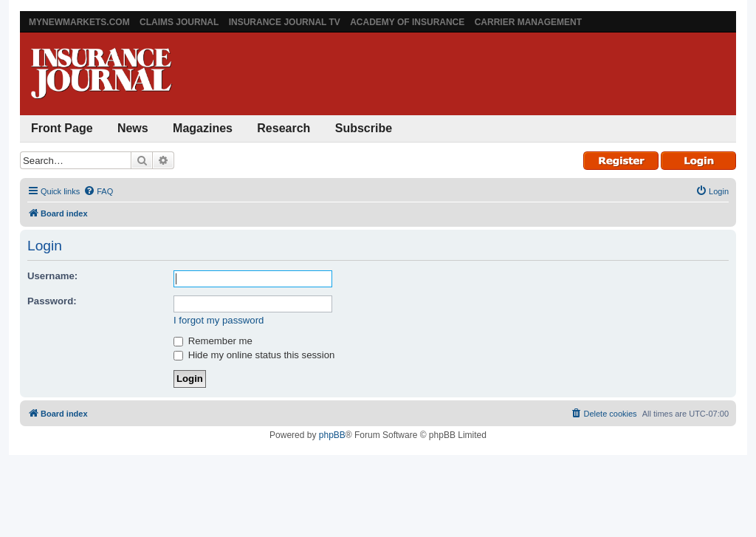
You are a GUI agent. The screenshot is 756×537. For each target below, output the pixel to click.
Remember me (213, 341)
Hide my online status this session (254, 355)
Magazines (203, 128)
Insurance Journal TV (285, 22)
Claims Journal (179, 22)
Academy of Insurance (407, 22)
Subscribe (364, 128)
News (133, 128)
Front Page (62, 128)
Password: (52, 301)
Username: (52, 276)
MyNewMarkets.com (79, 22)
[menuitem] (98, 191)
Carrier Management (528, 22)
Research (283, 128)
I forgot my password (219, 320)
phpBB (332, 435)
